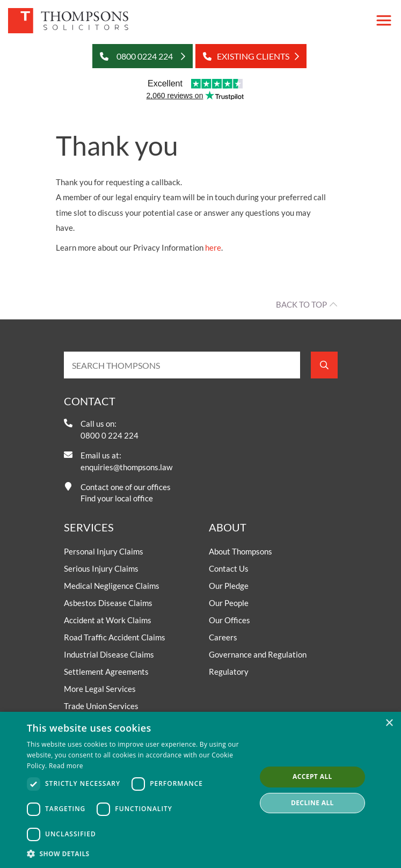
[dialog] (200, 790)
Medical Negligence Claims (112, 586)
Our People (229, 603)
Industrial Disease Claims (109, 654)
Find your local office (117, 498)
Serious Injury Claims (101, 568)
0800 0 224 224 (110, 435)
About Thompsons (240, 551)
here (213, 247)
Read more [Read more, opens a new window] (66, 766)
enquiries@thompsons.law (126, 467)
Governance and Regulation (258, 654)
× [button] (389, 723)
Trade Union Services (101, 706)
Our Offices (229, 620)
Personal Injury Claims (104, 551)
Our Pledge (229, 586)
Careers (223, 637)
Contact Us (229, 568)
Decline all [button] (312, 803)
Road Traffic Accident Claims (115, 637)
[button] (138, 854)
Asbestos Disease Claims (108, 603)
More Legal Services (100, 689)
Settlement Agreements (106, 672)
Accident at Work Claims (108, 620)
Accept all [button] (312, 776)
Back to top (301, 304)
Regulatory (229, 672)
